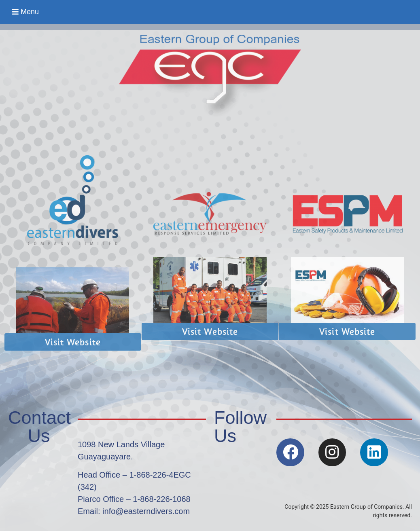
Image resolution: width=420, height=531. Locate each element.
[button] (25, 12)
